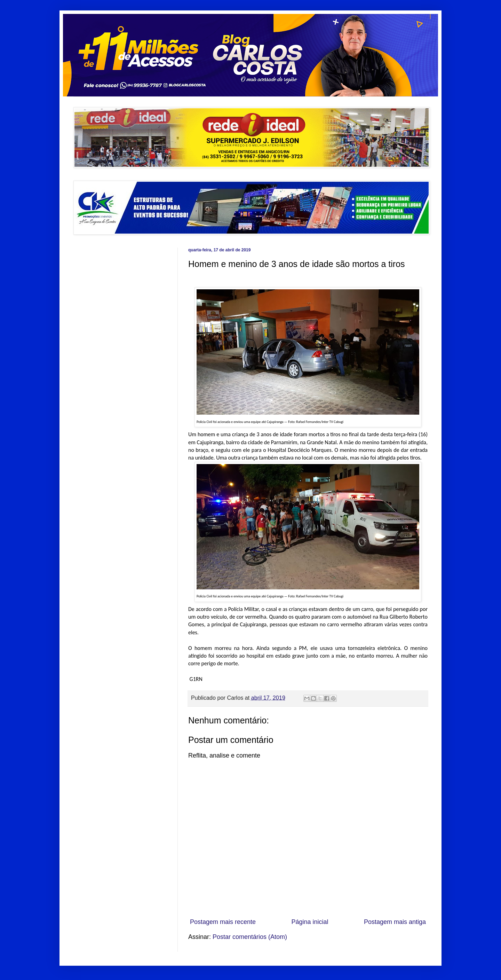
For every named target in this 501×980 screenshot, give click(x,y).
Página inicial (310, 922)
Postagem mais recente (223, 922)
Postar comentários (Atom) (250, 937)
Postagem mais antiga (395, 922)
